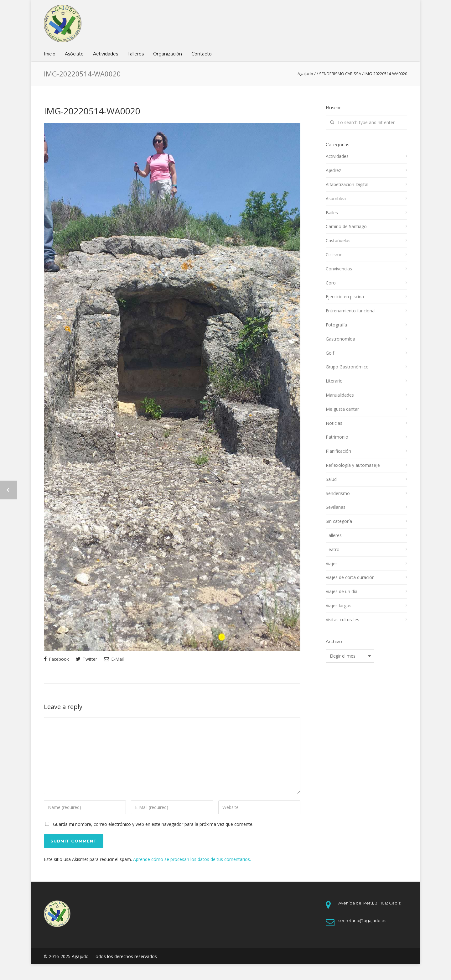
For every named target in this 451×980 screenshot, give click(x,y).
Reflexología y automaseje (353, 465)
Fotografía (336, 325)
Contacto (202, 54)
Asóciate (74, 54)
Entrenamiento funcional (351, 311)
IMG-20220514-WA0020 (92, 111)
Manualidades (340, 395)
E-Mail (114, 659)
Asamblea (336, 198)
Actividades (106, 54)
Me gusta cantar (342, 409)
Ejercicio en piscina (345, 297)
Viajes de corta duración (350, 577)
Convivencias (339, 269)
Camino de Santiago (346, 226)
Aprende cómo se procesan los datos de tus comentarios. (192, 859)
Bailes (332, 213)
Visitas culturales (342, 620)
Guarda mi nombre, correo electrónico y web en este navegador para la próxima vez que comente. (153, 824)
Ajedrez (333, 170)
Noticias (334, 423)
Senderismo (338, 493)
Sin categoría (339, 521)
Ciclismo (334, 255)
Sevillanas (336, 507)
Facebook (56, 659)
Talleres (136, 54)
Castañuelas (338, 240)
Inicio (50, 54)
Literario (334, 381)
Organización (168, 54)
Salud (331, 479)
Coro (331, 283)
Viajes (332, 563)
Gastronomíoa (340, 339)
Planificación (338, 451)
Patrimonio (337, 437)
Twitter (86, 659)
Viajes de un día (342, 591)
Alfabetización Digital (347, 184)
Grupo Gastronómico (347, 367)
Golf (330, 353)
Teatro (333, 549)
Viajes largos (339, 605)
